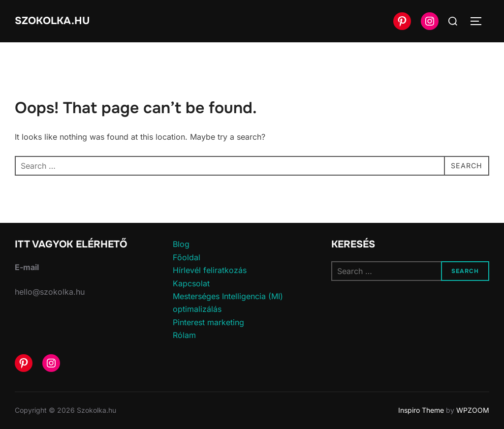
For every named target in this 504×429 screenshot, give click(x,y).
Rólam (184, 335)
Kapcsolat (191, 283)
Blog (181, 244)
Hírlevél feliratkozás (210, 270)
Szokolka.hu (54, 21)
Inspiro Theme (421, 410)
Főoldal (187, 257)
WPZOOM (473, 410)
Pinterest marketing (208, 322)
